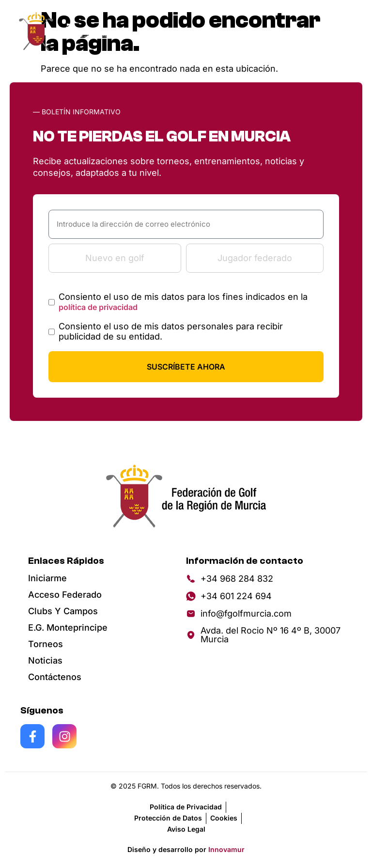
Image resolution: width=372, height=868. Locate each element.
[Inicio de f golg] (37, 31)
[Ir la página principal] (186, 496)
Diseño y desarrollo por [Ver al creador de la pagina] (186, 849)
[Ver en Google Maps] (269, 635)
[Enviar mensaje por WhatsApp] (269, 596)
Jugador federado (255, 258)
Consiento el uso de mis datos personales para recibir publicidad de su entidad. (171, 332)
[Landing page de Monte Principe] (88, 31)
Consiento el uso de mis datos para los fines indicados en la (183, 302)
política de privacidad (98, 307)
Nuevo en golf (115, 258)
